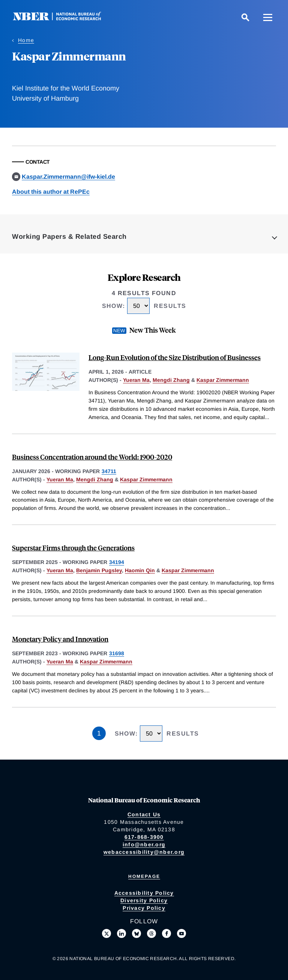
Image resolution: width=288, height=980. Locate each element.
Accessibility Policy (144, 893)
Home (26, 40)
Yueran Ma (136, 380)
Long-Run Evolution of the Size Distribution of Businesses (175, 357)
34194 (117, 562)
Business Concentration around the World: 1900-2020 (92, 457)
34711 (109, 471)
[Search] (245, 17)
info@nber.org (144, 844)
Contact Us (144, 814)
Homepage (144, 876)
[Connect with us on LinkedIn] (121, 933)
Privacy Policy (144, 908)
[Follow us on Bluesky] (136, 933)
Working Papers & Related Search (69, 237)
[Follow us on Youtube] (181, 933)
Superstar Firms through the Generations (73, 548)
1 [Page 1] (99, 733)
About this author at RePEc (51, 192)
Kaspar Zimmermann (223, 380)
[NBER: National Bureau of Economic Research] (63, 19)
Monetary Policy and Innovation (60, 639)
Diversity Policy (144, 900)
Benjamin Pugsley (99, 570)
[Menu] (268, 17)
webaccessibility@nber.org (144, 852)
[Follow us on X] (106, 933)
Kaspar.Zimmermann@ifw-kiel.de (68, 177)
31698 (117, 653)
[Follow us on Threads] (151, 933)
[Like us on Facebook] (166, 933)
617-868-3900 (144, 837)
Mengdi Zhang (171, 380)
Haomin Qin (140, 570)
